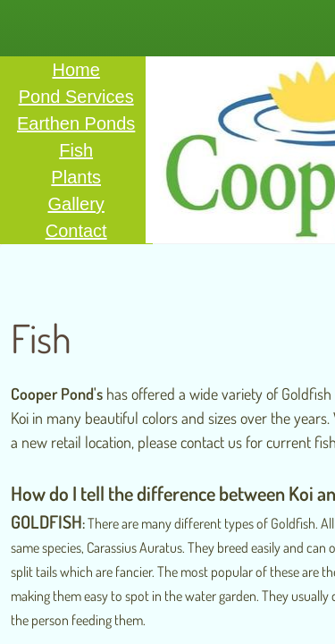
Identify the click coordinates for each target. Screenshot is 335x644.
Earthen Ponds (76, 123)
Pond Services (76, 97)
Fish (76, 150)
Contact (76, 231)
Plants (76, 177)
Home (75, 70)
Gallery (75, 204)
